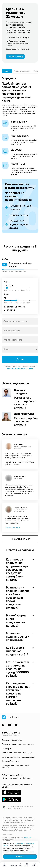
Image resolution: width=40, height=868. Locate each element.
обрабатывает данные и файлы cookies (19, 844)
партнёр (22, 778)
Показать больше (20, 539)
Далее (20, 359)
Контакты (28, 753)
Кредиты (6, 740)
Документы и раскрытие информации (18, 757)
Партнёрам (7, 748)
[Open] (36, 349)
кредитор (30, 778)
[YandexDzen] (16, 725)
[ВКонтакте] (3, 725)
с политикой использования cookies (23, 852)
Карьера (17, 753)
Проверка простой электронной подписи (15, 766)
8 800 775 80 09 (11, 733)
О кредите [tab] (7, 71)
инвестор (13, 778)
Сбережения (17, 740)
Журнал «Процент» (10, 761)
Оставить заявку (15, 56)
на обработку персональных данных (20, 368)
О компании (7, 753)
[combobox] (20, 321)
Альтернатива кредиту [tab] (22, 71)
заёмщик (5, 778)
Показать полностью (12, 528)
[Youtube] (9, 725)
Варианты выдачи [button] (8, 834)
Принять (20, 857)
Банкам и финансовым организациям (18, 744)
